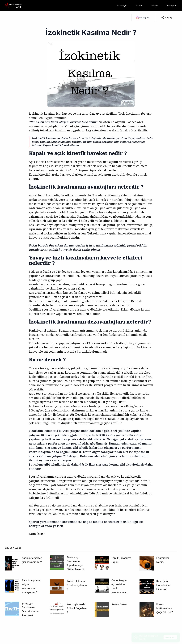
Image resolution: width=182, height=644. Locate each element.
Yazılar (139, 6)
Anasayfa (122, 6)
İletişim (155, 6)
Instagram (172, 6)
